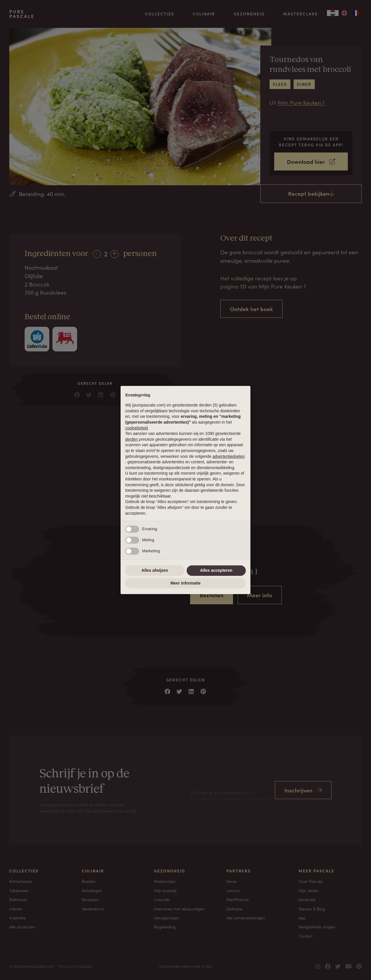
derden (132, 439)
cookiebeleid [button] (137, 428)
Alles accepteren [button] (216, 570)
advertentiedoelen (229, 456)
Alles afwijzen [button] (155, 570)
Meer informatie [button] (185, 583)
